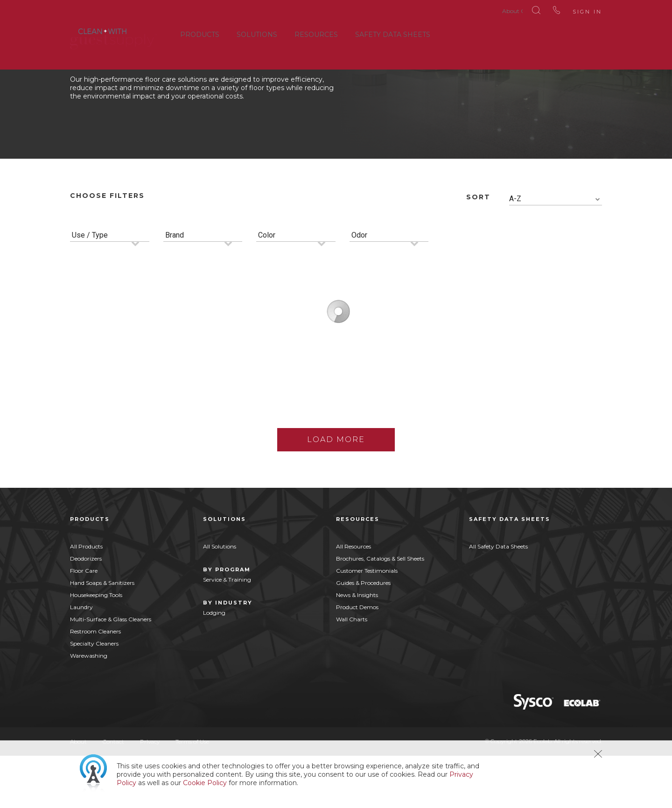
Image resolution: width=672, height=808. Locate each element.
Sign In (573, 9)
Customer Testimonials (367, 623)
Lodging (214, 665)
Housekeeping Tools (96, 647)
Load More (336, 492)
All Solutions (220, 599)
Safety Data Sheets (393, 32)
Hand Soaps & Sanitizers (102, 635)
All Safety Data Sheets (498, 599)
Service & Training (227, 632)
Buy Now (169, 450)
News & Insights (357, 647)
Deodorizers (86, 611)
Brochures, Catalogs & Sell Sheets (380, 611)
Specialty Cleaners (94, 696)
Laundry (81, 659)
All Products (86, 599)
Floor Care (84, 623)
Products (200, 32)
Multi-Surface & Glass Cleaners (111, 671)
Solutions (257, 32)
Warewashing (89, 708)
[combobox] (556, 251)
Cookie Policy (205, 783)
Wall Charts (352, 671)
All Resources (353, 599)
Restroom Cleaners (95, 684)
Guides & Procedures (363, 635)
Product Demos (357, 659)
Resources (316, 32)
